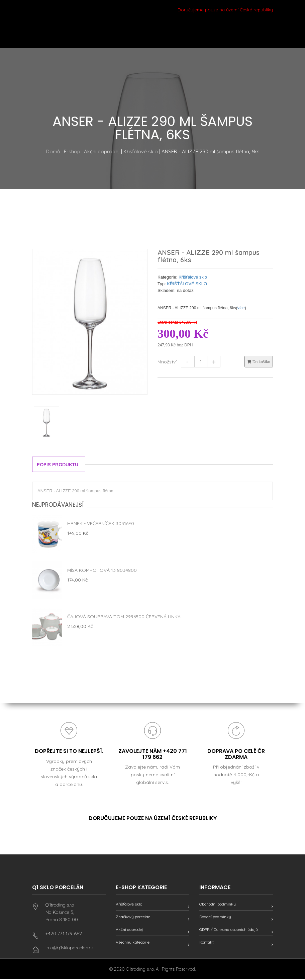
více (241, 308)
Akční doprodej (102, 151)
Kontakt (207, 943)
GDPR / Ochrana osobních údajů (229, 930)
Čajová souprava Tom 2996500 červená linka (124, 617)
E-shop (72, 151)
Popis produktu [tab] (59, 465)
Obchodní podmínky (218, 905)
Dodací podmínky (215, 917)
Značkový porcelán (133, 917)
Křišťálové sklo (141, 151)
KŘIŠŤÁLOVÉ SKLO (187, 284)
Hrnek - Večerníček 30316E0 (101, 523)
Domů (53, 151)
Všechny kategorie (133, 943)
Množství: (168, 362)
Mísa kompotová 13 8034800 (102, 570)
